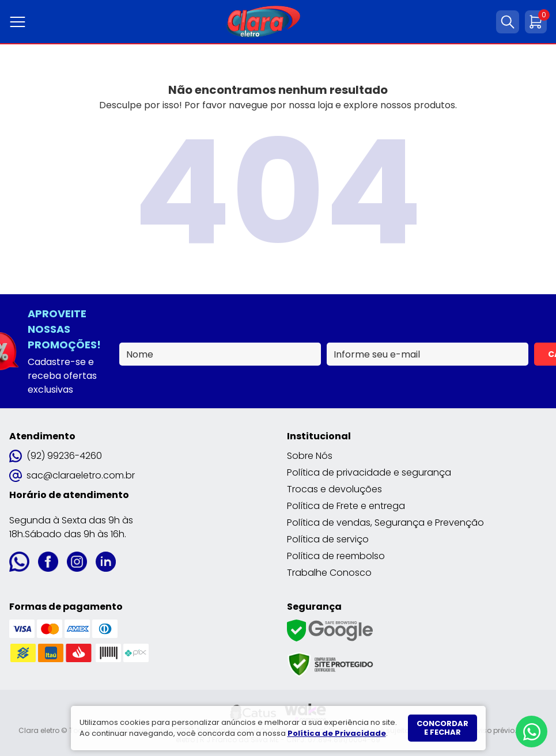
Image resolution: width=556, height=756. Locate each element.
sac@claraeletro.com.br (72, 475)
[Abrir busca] (508, 22)
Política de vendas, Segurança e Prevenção (385, 523)
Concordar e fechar (442, 728)
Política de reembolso (336, 556)
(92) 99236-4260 (56, 456)
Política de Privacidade (337, 733)
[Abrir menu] (20, 22)
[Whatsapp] (532, 732)
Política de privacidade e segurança (369, 472)
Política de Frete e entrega (346, 506)
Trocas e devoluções (334, 489)
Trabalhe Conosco (329, 573)
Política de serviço (328, 539)
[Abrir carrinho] (536, 22)
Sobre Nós (310, 456)
